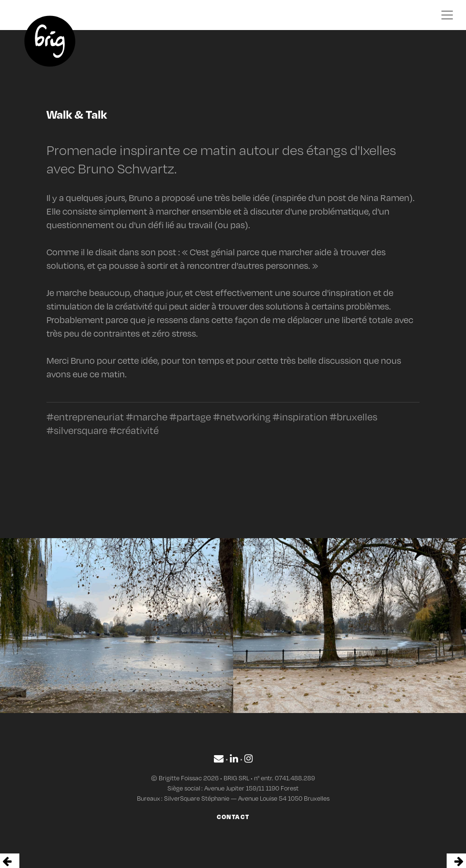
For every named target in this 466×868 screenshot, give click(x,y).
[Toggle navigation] (447, 15)
